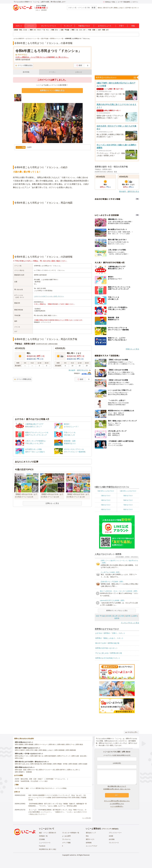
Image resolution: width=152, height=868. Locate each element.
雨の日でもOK (108, 8)
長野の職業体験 (71, 750)
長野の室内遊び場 (36, 764)
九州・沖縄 (101, 30)
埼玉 (47, 30)
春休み (100, 8)
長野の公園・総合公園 (79, 756)
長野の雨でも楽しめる (22, 764)
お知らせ (79, 72)
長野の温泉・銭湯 (20, 770)
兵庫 (84, 30)
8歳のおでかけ (106, 509)
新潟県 (109, 616)
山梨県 (134, 616)
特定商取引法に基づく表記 (48, 849)
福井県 (128, 616)
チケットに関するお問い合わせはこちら (117, 801)
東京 (35, 30)
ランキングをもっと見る (130, 623)
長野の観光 (79, 744)
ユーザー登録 (19, 788)
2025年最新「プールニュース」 (56, 779)
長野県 (117, 618)
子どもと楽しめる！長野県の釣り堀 (109, 653)
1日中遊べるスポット (132, 8)
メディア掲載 (66, 843)
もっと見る (86, 818)
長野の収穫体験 (60, 750)
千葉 (44, 30)
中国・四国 (92, 30)
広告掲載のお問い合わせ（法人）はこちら (117, 789)
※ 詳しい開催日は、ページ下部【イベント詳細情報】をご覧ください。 (42, 57)
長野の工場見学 (20, 750)
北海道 (25, 30)
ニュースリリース (45, 843)
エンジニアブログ (92, 846)
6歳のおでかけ (106, 505)
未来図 (111, 836)
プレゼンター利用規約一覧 (71, 833)
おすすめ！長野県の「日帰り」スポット (110, 633)
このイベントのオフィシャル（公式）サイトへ (49, 296)
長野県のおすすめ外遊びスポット (108, 658)
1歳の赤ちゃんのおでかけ (128, 491)
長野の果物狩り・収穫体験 (23, 772)
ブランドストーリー (115, 833)
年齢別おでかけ (84, 26)
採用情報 (89, 843)
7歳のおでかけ (128, 505)
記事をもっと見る (52, 503)
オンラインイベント (49, 26)
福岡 (107, 30)
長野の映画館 (47, 764)
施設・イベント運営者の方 (48, 833)
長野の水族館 (83, 764)
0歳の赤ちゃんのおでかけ (106, 491)
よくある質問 (66, 836)
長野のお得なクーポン (22, 756)
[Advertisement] (52, 195)
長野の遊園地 (19, 744)
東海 (53, 30)
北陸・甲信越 (65, 30)
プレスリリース (114, 843)
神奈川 (39, 30)
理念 (87, 836)
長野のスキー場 (33, 770)
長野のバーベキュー (41, 744)
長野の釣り (52, 744)
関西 (73, 30)
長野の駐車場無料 (50, 756)
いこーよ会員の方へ (117, 806)
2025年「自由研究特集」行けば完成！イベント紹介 (31, 781)
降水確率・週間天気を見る (79, 370)
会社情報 (112, 839)
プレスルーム (66, 839)
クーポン (52, 72)
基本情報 (26, 72)
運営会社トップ (91, 833)
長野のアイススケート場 (47, 770)
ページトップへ (131, 732)
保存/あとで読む (109, 2)
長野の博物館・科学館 (60, 764)
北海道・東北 (18, 30)
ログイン (135, 2)
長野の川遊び (19, 758)
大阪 (77, 30)
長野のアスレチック (64, 756)
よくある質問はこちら (117, 804)
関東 (31, 30)
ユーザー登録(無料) (124, 2)
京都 (80, 30)
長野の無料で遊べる (37, 756)
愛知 (56, 30)
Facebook (42, 846)
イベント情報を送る (24, 65)
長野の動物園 (29, 744)
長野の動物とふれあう (46, 750)
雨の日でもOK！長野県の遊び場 (107, 643)
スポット (19, 26)
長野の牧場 (61, 744)
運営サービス (90, 839)
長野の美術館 (73, 764)
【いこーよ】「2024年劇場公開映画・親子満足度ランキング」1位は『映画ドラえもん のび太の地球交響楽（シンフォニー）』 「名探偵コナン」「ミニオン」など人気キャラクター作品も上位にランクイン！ (58, 812)
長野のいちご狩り (73, 770)
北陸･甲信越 (100, 616)
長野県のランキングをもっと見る (117, 611)
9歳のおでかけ (128, 509)
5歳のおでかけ (128, 500)
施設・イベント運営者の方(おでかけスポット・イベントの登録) (46, 788)
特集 (133, 26)
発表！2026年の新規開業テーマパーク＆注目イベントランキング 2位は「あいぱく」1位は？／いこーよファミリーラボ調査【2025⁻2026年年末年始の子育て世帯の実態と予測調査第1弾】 (57, 798)
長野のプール (70, 744)
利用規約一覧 (43, 836)
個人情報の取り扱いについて (117, 786)
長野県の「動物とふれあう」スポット (109, 638)
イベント (31, 26)
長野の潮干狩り (61, 770)
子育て (121, 26)
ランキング (68, 26)
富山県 (115, 616)
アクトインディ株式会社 (110, 829)
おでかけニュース (105, 26)
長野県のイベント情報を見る (52, 91)
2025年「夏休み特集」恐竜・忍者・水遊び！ (29, 779)
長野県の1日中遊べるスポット (107, 648)
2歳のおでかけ (106, 496)
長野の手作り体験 (32, 750)
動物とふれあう (119, 8)
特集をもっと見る (132, 349)
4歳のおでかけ (106, 500)
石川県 (121, 616)
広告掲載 (42, 839)
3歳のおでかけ (128, 496)
